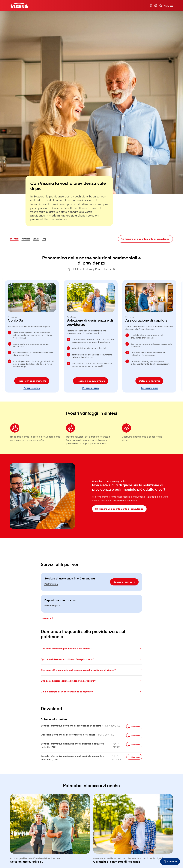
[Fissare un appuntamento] (32, 388)
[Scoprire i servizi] (124, 589)
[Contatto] (170, 861)
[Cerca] (161, 6)
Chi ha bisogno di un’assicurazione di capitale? (91, 699)
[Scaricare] (134, 734)
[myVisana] (156, 6)
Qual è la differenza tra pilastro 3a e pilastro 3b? (91, 666)
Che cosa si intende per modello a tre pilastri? (91, 656)
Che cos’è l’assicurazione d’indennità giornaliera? (91, 688)
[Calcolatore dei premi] (151, 6)
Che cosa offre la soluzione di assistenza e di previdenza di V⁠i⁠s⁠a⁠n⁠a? (91, 677)
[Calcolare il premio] (149, 388)
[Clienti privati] (19, 5)
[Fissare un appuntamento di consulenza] (145, 239)
